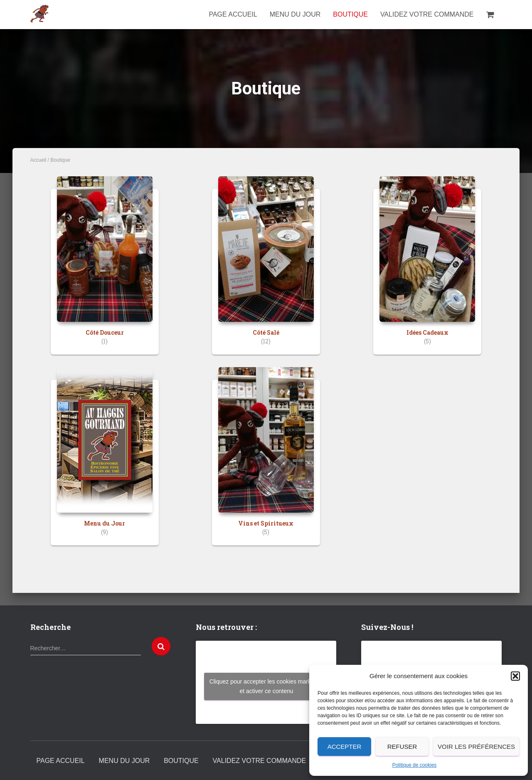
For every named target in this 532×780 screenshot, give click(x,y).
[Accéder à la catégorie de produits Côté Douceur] (105, 272)
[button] (515, 676)
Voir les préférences (476, 747)
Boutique (350, 14)
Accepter (345, 747)
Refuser (402, 747)
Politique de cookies (415, 765)
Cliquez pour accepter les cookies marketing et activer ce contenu (267, 686)
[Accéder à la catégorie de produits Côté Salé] (266, 272)
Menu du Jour (295, 14)
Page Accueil (233, 14)
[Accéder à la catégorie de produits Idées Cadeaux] (427, 272)
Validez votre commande (427, 14)
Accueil (38, 160)
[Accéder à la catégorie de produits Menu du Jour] (105, 463)
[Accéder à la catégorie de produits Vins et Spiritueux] (266, 463)
